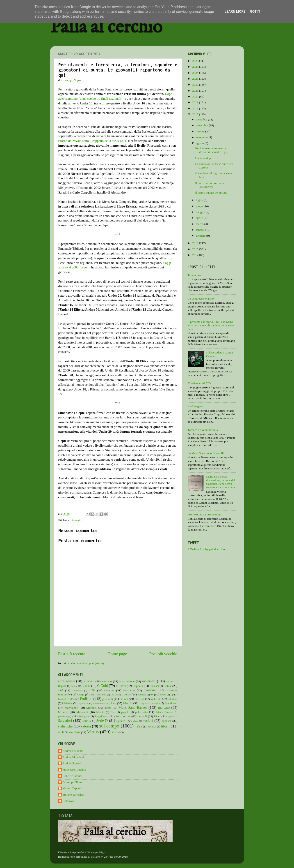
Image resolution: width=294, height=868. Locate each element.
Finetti (163, 695)
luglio (200, 200)
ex (152, 694)
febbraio (201, 230)
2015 (196, 249)
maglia (156, 703)
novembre (202, 125)
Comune (109, 690)
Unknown (69, 801)
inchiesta (156, 699)
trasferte (75, 732)
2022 (196, 84)
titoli (61, 732)
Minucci (63, 712)
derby (127, 694)
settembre (202, 137)
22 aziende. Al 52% (200, 383)
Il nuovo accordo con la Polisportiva (209, 185)
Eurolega (142, 695)
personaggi (65, 716)
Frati (73, 699)
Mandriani (171, 703)
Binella (86, 686)
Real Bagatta (195, 406)
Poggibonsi (102, 716)
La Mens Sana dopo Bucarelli (206, 453)
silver (135, 721)
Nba (113, 712)
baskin (74, 686)
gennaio (201, 236)
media (108, 708)
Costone (150, 690)
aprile (200, 218)
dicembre (202, 119)
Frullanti (86, 699)
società (148, 721)
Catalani (154, 686)
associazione (127, 681)
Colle (92, 690)
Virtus (93, 732)
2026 (196, 61)
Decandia (115, 695)
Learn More (235, 12)
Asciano (107, 681)
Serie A (87, 721)
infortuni (173, 699)
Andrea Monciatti (73, 757)
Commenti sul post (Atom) (88, 663)
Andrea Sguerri (72, 763)
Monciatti (82, 712)
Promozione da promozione (204, 514)
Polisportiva (123, 716)
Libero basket (100, 703)
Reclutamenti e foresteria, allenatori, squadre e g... (211, 150)
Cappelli (138, 686)
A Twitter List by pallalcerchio (206, 549)
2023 (196, 79)
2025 (196, 67)
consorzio (129, 690)
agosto (200, 143)
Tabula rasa (195, 275)
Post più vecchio (163, 654)
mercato (164, 708)
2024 (196, 73)
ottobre (201, 131)
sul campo (109, 726)
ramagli (142, 716)
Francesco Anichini (74, 770)
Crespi (81, 695)
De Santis (102, 695)
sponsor (166, 721)
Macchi (128, 703)
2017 (196, 114)
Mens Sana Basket (133, 708)
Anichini (89, 681)
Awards (170, 681)
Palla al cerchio (106, 28)
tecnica (152, 727)
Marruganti (71, 708)
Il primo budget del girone (211, 193)
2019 (196, 102)
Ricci (157, 716)
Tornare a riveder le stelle (203, 430)
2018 (196, 108)
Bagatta (62, 686)
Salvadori (65, 721)
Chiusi (168, 686)
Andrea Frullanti (73, 751)
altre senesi (66, 681)
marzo (200, 224)
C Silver (121, 686)
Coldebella (77, 690)
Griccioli (140, 699)
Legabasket (83, 703)
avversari (149, 681)
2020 (196, 96)
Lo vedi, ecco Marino (201, 299)
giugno (201, 206)
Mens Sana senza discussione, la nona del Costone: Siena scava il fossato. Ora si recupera (221, 482)
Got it (255, 12)
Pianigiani (84, 716)
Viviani (116, 732)
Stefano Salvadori (73, 795)
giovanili (76, 520)
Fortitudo (63, 699)
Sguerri (121, 721)
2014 (196, 255)
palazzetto (141, 712)
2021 (196, 91)
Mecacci (91, 708)
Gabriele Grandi (72, 776)
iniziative (67, 703)
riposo (171, 716)
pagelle (125, 712)
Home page (117, 654)
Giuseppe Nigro (72, 782)
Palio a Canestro (164, 712)
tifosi (165, 726)
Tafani (139, 727)
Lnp (114, 703)
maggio (201, 212)
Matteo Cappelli (72, 788)
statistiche (65, 726)
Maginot (144, 703)
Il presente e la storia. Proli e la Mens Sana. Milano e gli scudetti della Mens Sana (211, 325)
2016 (196, 243)
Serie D (102, 721)
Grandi (124, 699)
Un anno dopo (204, 158)
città (61, 690)
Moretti (100, 712)
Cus (91, 695)
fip (172, 695)
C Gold (103, 686)
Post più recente (72, 654)
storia (87, 726)
